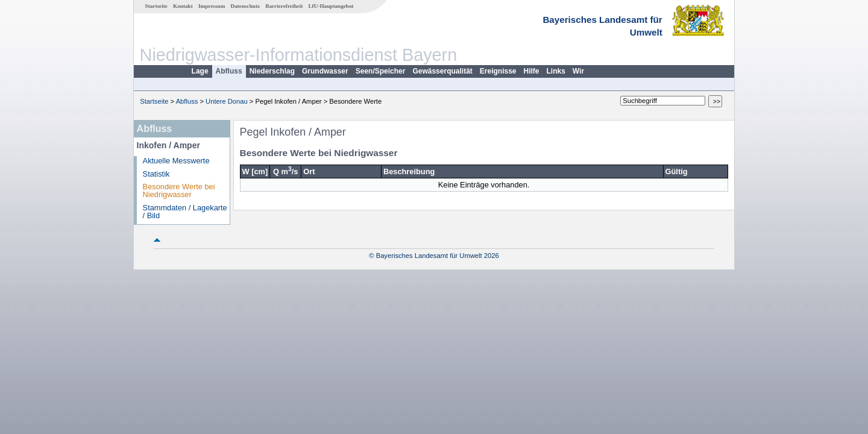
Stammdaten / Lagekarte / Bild (185, 212)
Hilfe (532, 71)
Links (556, 71)
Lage (200, 71)
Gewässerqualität (442, 71)
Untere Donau (227, 101)
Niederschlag (272, 71)
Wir (578, 71)
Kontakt (183, 6)
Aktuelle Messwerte (176, 161)
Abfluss (229, 71)
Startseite (156, 6)
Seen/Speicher (381, 71)
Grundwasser (325, 71)
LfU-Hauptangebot (331, 6)
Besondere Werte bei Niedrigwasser (179, 190)
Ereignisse (498, 71)
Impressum (212, 6)
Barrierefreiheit (284, 6)
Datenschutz (246, 6)
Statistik (156, 174)
